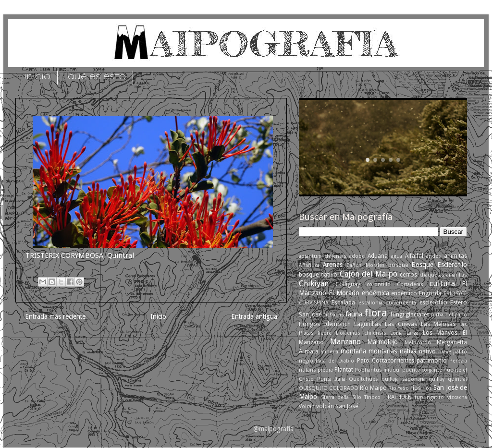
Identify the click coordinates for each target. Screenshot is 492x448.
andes (434, 256)
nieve (445, 352)
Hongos (309, 324)
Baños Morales (365, 265)
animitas (455, 256)
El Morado (344, 293)
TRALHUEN (398, 397)
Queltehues (363, 379)
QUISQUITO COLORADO (329, 388)
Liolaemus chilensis (361, 333)
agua (397, 256)
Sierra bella (335, 397)
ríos (427, 388)
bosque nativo (318, 275)
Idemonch (337, 324)
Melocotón (418, 343)
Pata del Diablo (335, 361)
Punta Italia (332, 379)
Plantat (344, 370)
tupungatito (429, 397)
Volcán (307, 406)
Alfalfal (414, 256)
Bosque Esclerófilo (439, 265)
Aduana (378, 256)
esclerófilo (433, 303)
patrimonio (432, 361)
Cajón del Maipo (369, 274)
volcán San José (337, 406)
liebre (325, 333)
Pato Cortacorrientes (386, 361)
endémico (404, 293)
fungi (397, 315)
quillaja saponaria (404, 379)
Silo (357, 397)
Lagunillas (368, 324)
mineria (329, 352)
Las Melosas (438, 324)
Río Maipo (373, 388)
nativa (408, 351)
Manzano (345, 342)
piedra (325, 370)
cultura (442, 284)
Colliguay (348, 284)
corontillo (379, 285)
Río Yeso (399, 388)
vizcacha (457, 397)
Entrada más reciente (55, 316)
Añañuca (309, 265)
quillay (437, 379)
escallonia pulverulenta (387, 303)
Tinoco (372, 397)
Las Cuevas (401, 324)
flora (376, 313)
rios (416, 388)
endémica (375, 293)
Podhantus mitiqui (378, 370)
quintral (457, 379)
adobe (357, 256)
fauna (354, 314)
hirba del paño (449, 315)
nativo (427, 351)
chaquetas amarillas (443, 275)
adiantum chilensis (323, 256)
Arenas (333, 265)
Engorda (430, 293)
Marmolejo (382, 342)
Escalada (343, 303)
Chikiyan (314, 284)
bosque (398, 265)
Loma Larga (404, 333)
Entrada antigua (254, 316)
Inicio (158, 316)
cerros (408, 275)
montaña (353, 351)
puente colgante (422, 370)
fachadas (334, 315)
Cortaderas (410, 285)
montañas (383, 351)
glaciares (418, 315)
